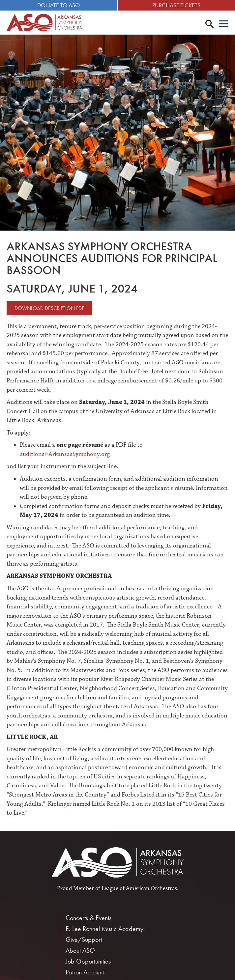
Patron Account (85, 972)
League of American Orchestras (139, 888)
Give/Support (84, 939)
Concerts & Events (88, 918)
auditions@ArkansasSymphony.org (65, 454)
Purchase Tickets (176, 5)
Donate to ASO (59, 5)
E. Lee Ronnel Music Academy (104, 929)
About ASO (80, 950)
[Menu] (223, 24)
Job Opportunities (88, 961)
